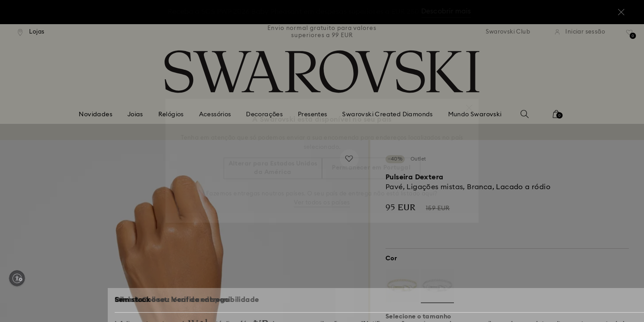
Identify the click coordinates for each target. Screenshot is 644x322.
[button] (469, 103)
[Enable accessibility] (17, 278)
